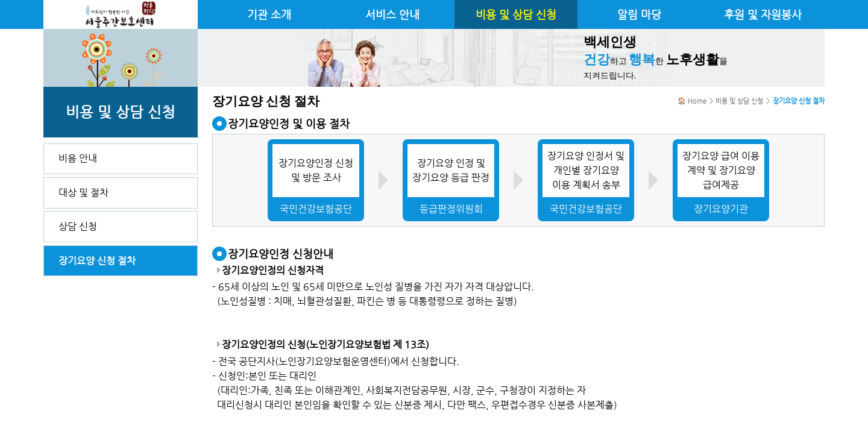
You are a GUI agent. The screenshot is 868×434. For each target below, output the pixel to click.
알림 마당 (639, 14)
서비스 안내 (392, 14)
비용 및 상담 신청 (516, 14)
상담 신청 (78, 226)
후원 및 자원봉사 (763, 14)
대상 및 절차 (83, 193)
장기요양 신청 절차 (97, 261)
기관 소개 (269, 14)
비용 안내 (78, 158)
